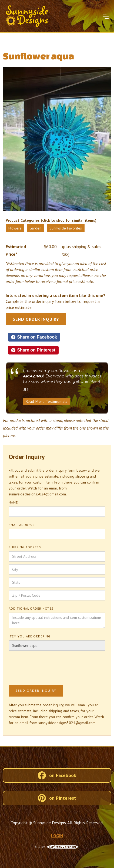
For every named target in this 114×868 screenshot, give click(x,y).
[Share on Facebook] (34, 337)
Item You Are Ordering (30, 636)
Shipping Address (25, 547)
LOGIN (57, 836)
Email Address (22, 525)
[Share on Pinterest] (33, 350)
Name (13, 502)
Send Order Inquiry (36, 319)
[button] (106, 16)
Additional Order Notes (31, 608)
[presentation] (50, 667)
